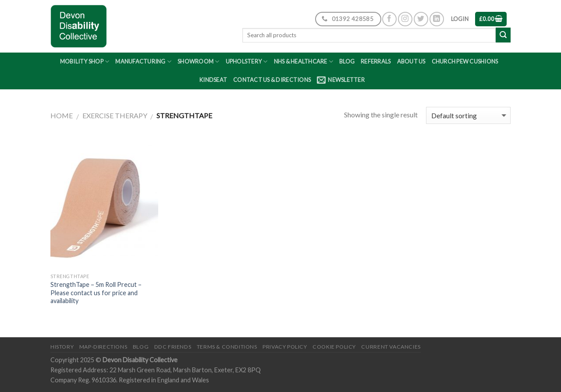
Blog (347, 61)
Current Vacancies (391, 347)
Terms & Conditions (227, 347)
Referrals (376, 61)
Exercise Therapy (115, 115)
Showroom (199, 62)
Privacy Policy (285, 347)
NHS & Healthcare (304, 62)
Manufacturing (143, 62)
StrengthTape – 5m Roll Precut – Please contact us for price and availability (96, 293)
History (62, 347)
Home (62, 115)
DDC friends (173, 347)
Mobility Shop (85, 62)
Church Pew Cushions (465, 61)
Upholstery (247, 62)
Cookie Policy (334, 347)
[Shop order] (468, 115)
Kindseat (213, 80)
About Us (411, 61)
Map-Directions (103, 347)
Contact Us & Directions (272, 80)
